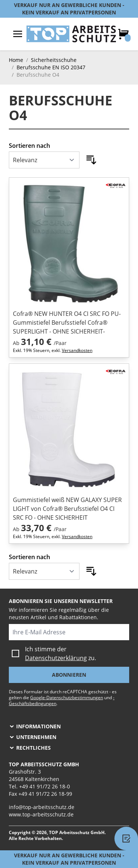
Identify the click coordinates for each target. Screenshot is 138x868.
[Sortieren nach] (44, 160)
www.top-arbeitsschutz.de (41, 814)
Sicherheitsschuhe (54, 60)
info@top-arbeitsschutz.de (42, 807)
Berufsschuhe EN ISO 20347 (51, 67)
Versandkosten (77, 350)
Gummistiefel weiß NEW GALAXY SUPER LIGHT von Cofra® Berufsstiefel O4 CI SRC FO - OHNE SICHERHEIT (67, 509)
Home (16, 60)
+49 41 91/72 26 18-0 (45, 786)
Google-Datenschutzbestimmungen (67, 698)
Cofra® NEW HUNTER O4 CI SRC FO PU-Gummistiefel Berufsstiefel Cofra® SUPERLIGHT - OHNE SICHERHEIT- (67, 323)
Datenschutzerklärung (56, 658)
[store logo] (71, 34)
